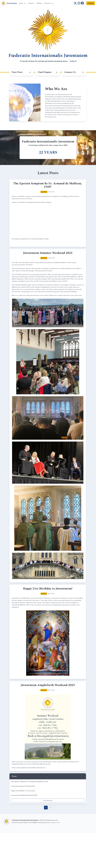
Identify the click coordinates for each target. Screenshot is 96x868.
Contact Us (52, 295)
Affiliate (39, 3)
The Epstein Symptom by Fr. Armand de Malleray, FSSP (29, 782)
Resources (48, 3)
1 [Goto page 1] (46, 808)
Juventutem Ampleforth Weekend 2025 (24, 795)
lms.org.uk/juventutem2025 (26, 768)
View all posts (48, 800)
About (21, 3)
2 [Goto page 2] (50, 808)
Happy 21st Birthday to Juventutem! (23, 791)
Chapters (31, 3)
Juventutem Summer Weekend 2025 (23, 786)
